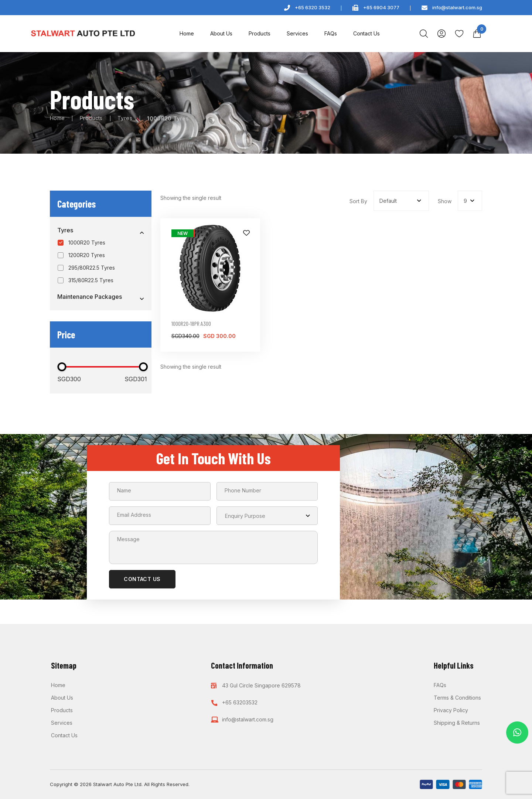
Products (260, 33)
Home (187, 33)
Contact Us (366, 33)
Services (297, 33)
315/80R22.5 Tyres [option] (91, 282)
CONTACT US (142, 581)
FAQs (331, 33)
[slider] (62, 369)
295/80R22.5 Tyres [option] (92, 269)
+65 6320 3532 (313, 7)
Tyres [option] (65, 231)
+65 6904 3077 (381, 7)
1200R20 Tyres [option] (87, 256)
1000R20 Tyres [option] (87, 243)
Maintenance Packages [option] (90, 299)
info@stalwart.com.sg (457, 7)
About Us (221, 33)
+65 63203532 (240, 680)
